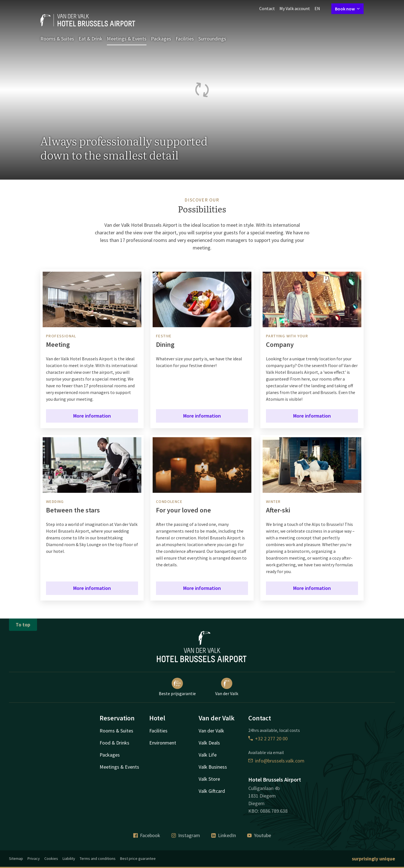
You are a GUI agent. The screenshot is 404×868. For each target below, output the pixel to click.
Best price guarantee (138, 858)
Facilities (185, 39)
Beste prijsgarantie (177, 687)
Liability (69, 858)
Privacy (34, 858)
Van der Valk (227, 687)
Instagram (186, 835)
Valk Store (209, 779)
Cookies (51, 858)
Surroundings (212, 39)
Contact (267, 8)
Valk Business (213, 767)
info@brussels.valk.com (276, 761)
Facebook (147, 835)
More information (92, 416)
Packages (161, 39)
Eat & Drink (90, 39)
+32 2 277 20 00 (268, 738)
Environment (163, 743)
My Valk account (295, 8)
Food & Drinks (114, 743)
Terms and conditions (98, 858)
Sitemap (16, 858)
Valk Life (208, 755)
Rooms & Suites (57, 39)
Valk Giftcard (212, 791)
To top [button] (23, 625)
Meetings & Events (127, 39)
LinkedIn (224, 835)
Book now (347, 9)
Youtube (259, 835)
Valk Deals (209, 743)
